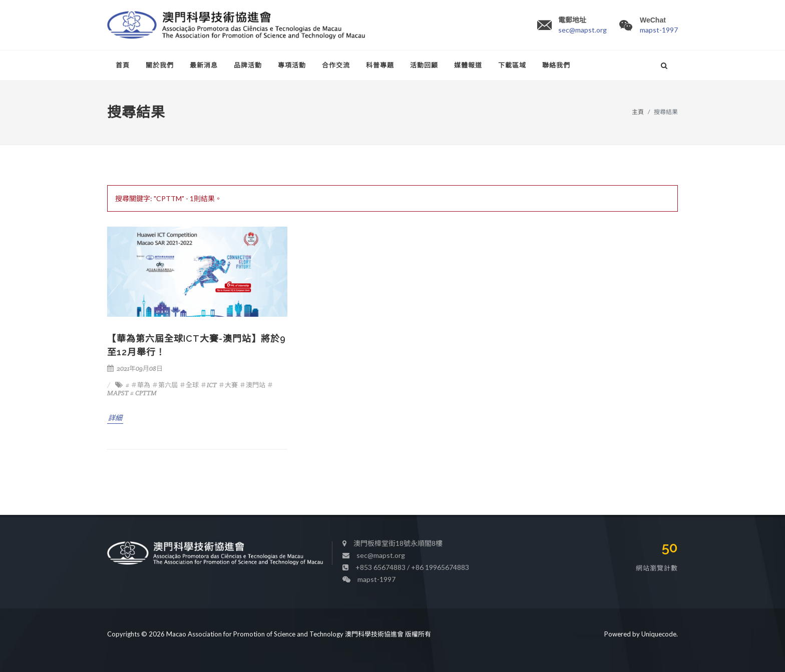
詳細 (115, 418)
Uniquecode (659, 630)
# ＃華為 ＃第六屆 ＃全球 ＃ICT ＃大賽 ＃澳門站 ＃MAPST (190, 389)
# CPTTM (143, 393)
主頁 (638, 112)
